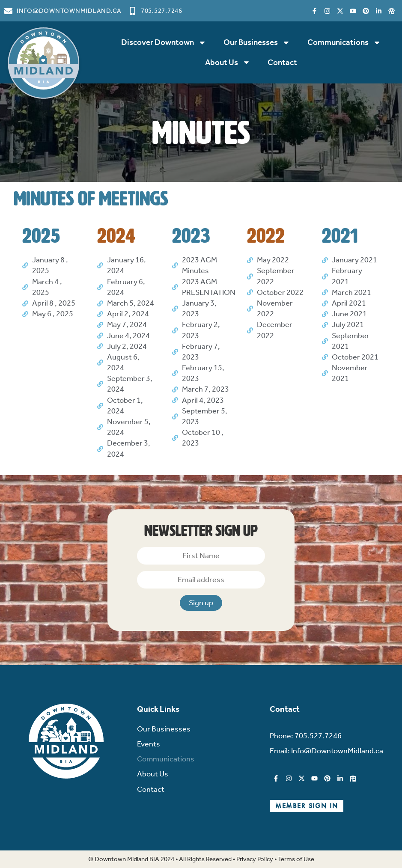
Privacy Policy (255, 859)
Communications (344, 43)
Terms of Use (296, 859)
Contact (282, 62)
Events (149, 744)
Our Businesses (257, 43)
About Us (228, 62)
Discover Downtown (164, 43)
